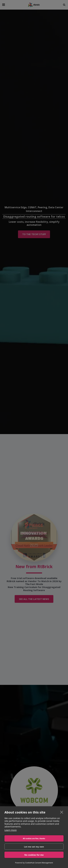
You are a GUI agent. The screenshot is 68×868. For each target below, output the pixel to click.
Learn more (11, 830)
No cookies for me (34, 855)
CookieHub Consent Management (39, 863)
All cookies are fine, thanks (34, 838)
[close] (62, 812)
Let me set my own (34, 847)
